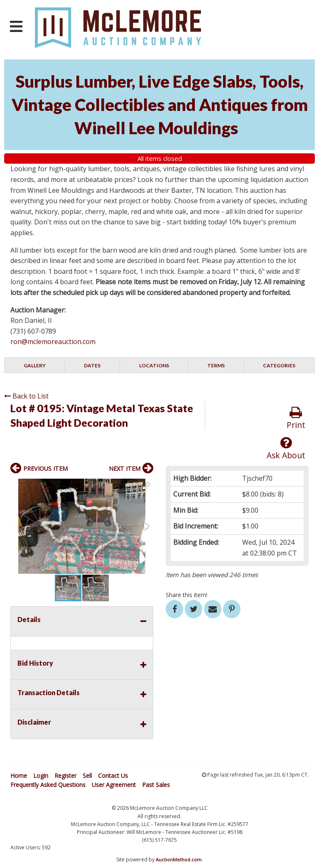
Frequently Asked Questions (48, 785)
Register (65, 776)
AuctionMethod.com (179, 859)
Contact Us (113, 776)
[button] (146, 486)
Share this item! (186, 595)
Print (296, 418)
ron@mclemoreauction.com (53, 342)
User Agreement (114, 785)
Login (41, 776)
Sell (87, 776)
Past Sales (156, 785)
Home (19, 776)
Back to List (26, 396)
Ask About (286, 449)
